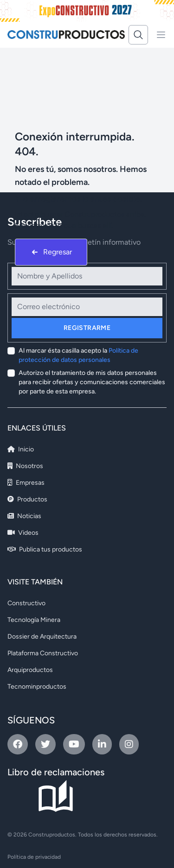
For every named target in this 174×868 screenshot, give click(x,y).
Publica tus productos (45, 549)
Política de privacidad (34, 857)
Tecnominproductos (37, 687)
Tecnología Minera (34, 620)
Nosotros (25, 466)
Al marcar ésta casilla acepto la (78, 355)
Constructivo (26, 603)
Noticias (24, 516)
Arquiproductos (30, 670)
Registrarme (87, 328)
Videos (23, 533)
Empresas (26, 483)
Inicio (21, 449)
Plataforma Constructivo (43, 653)
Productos (27, 499)
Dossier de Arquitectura (42, 637)
